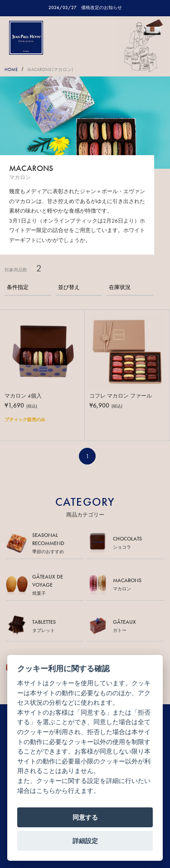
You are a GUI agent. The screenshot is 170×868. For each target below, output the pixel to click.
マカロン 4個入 (23, 396)
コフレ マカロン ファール (121, 396)
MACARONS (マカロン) (50, 69)
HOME (11, 69)
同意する (85, 817)
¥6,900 (106, 405)
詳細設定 (85, 841)
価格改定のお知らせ (102, 7)
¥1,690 (21, 405)
